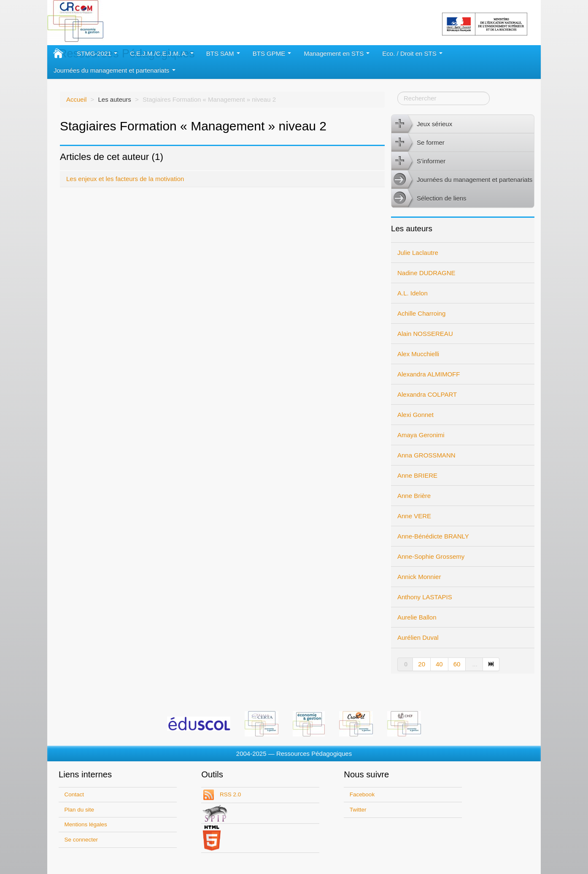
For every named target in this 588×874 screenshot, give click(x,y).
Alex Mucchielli (418, 354)
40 (439, 664)
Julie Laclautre (418, 253)
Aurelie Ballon (417, 617)
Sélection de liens (429, 198)
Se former (418, 143)
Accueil (76, 99)
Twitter (358, 810)
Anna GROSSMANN (426, 455)
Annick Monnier (419, 577)
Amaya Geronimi (421, 435)
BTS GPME (272, 53)
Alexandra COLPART (427, 394)
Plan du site (80, 810)
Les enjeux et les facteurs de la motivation (125, 179)
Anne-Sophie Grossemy (431, 556)
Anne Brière (414, 496)
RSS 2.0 (229, 794)
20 (422, 664)
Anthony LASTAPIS (425, 597)
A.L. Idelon (413, 293)
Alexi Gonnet (415, 415)
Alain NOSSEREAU (425, 334)
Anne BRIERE (417, 475)
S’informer (418, 161)
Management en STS (337, 53)
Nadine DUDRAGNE (426, 273)
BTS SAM (223, 53)
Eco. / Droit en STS (412, 53)
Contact (74, 794)
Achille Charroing (421, 313)
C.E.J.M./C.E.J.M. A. (162, 53)
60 (457, 664)
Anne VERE (414, 516)
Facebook (362, 794)
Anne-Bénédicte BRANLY (433, 536)
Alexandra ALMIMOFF (429, 374)
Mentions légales (86, 824)
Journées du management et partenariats (115, 70)
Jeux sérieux (422, 124)
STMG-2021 (97, 53)
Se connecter (81, 840)
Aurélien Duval (418, 637)
